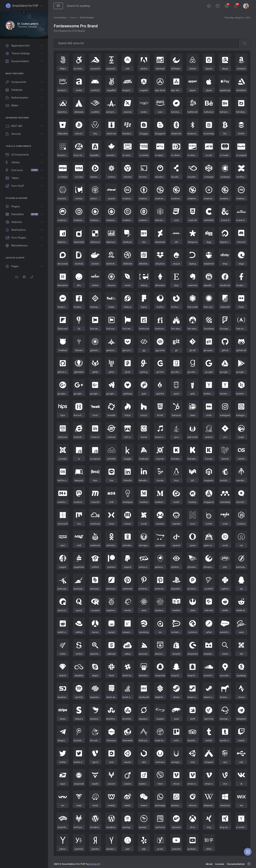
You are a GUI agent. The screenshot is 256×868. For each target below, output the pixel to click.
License (220, 864)
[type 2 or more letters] (146, 43)
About (209, 864)
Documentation (236, 864)
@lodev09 (95, 864)
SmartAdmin (60, 18)
